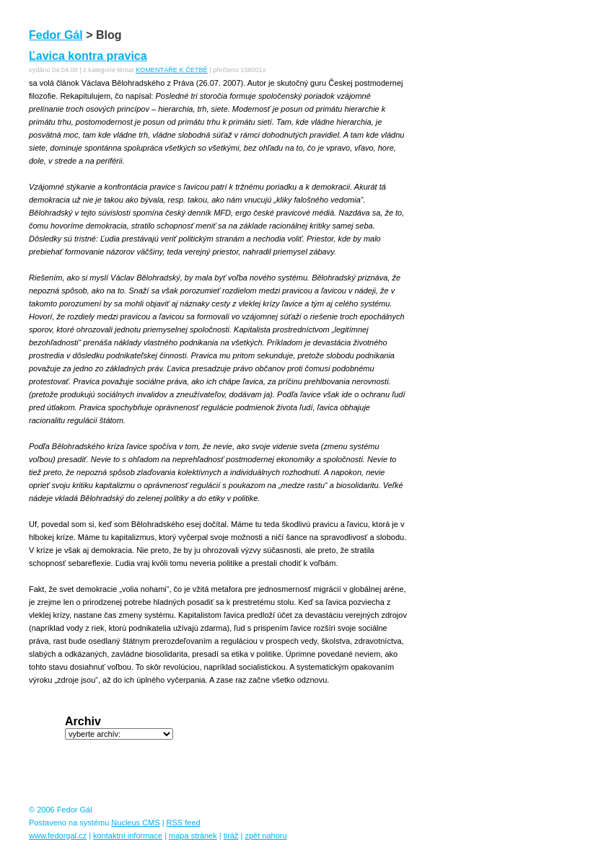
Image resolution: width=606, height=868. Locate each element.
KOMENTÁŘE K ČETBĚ (172, 70)
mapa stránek (193, 836)
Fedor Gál (56, 35)
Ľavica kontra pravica (88, 56)
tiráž (231, 836)
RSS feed (184, 823)
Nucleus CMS (135, 823)
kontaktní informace (128, 836)
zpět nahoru (265, 836)
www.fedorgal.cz (58, 836)
